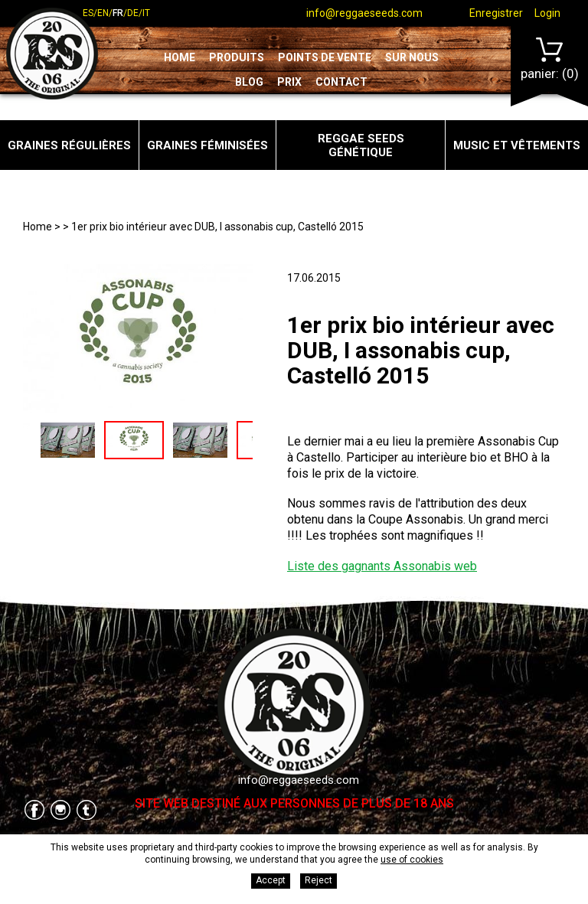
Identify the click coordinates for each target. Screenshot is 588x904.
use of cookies (412, 860)
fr (118, 13)
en (103, 13)
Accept (271, 880)
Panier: (550, 59)
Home (180, 57)
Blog (249, 82)
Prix (289, 82)
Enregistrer (496, 13)
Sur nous (412, 57)
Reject (318, 880)
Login (547, 13)
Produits (237, 57)
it (146, 13)
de (133, 13)
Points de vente (325, 57)
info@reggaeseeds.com (364, 13)
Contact (341, 82)
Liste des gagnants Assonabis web (382, 566)
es (88, 13)
